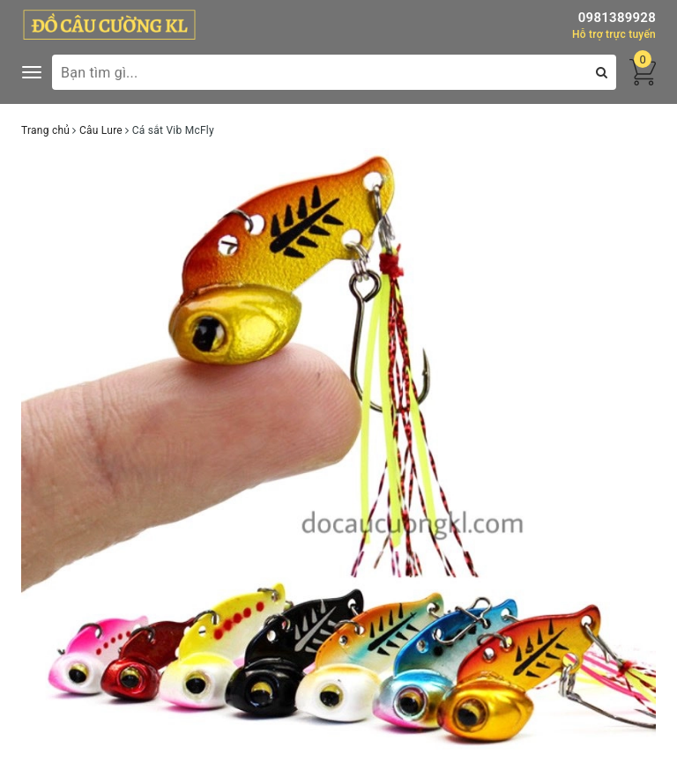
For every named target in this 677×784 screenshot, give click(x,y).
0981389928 (617, 18)
